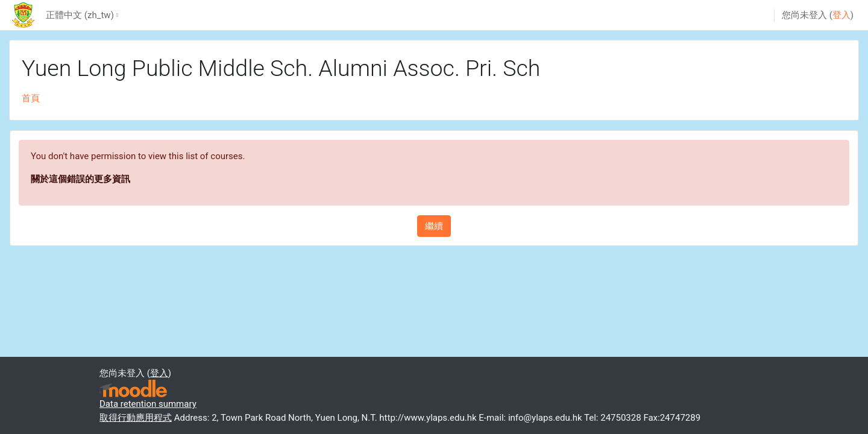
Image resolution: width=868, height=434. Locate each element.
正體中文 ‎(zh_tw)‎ (80, 15)
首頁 (31, 98)
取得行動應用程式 (136, 418)
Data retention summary (148, 404)
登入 (841, 15)
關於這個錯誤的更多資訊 (80, 179)
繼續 (434, 226)
